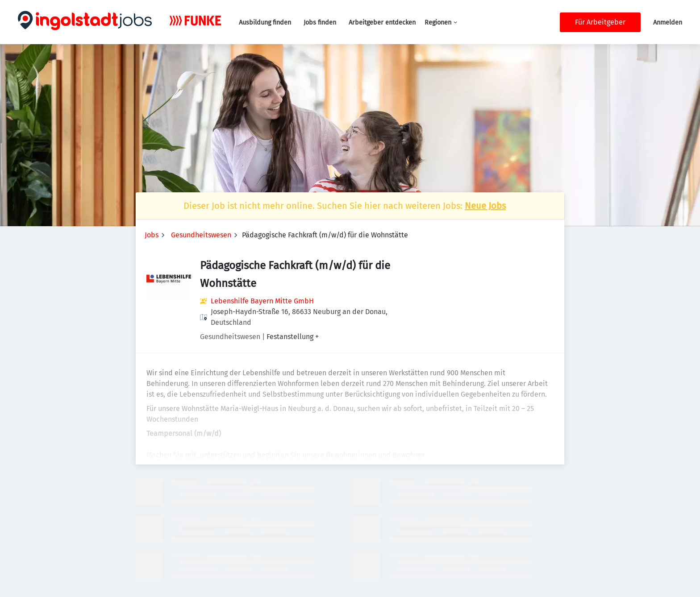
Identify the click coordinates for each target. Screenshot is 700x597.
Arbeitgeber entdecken (382, 23)
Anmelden (668, 23)
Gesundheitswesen (201, 235)
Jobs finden (320, 23)
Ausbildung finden (265, 23)
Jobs (152, 235)
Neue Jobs (485, 206)
